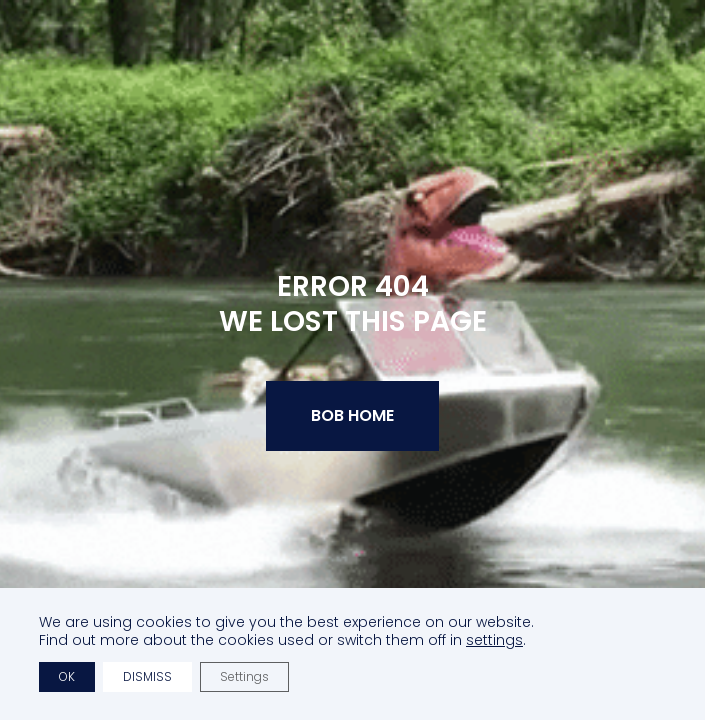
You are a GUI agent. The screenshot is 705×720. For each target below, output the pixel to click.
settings (494, 640)
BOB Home (352, 415)
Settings (244, 676)
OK (67, 676)
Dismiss (147, 676)
